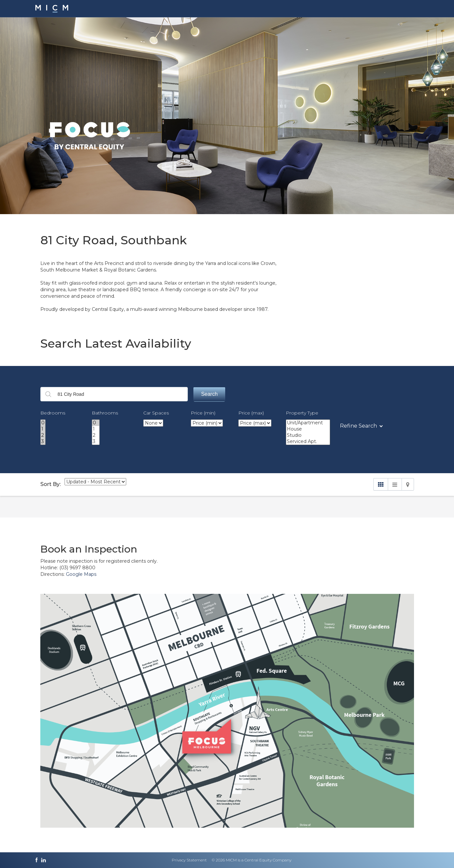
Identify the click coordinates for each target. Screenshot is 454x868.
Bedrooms (53, 413)
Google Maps (81, 574)
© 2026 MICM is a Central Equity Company (252, 860)
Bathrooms (105, 413)
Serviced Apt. (308, 442)
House (308, 429)
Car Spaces (156, 413)
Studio (308, 435)
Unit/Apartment (308, 423)
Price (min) (203, 413)
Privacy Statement (189, 860)
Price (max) (251, 413)
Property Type (302, 413)
